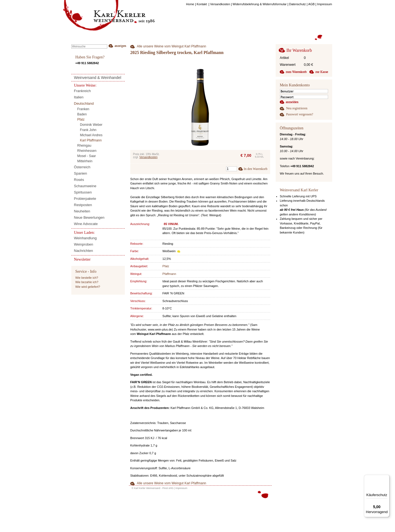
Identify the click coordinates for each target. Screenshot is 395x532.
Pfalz (166, 266)
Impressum (181, 488)
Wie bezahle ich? (87, 282)
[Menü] (386, 478)
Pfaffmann (169, 274)
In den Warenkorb (256, 169)
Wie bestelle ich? (87, 278)
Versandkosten (148, 157)
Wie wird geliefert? (88, 287)
